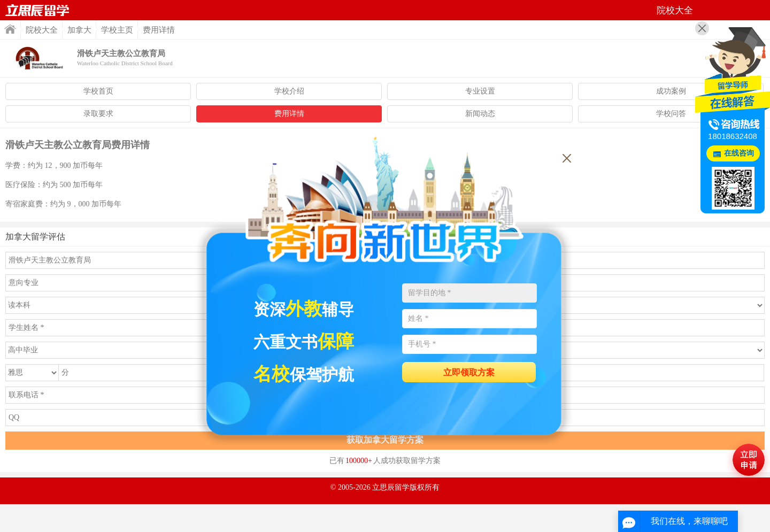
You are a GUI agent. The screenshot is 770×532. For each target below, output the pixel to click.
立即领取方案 (469, 372)
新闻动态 (480, 114)
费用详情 (289, 114)
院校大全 (42, 30)
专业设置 (480, 91)
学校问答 (671, 114)
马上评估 (749, 460)
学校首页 (98, 91)
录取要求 (98, 114)
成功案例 (671, 91)
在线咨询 (739, 153)
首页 (37, 10)
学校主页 (117, 30)
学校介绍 (289, 91)
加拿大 (79, 30)
